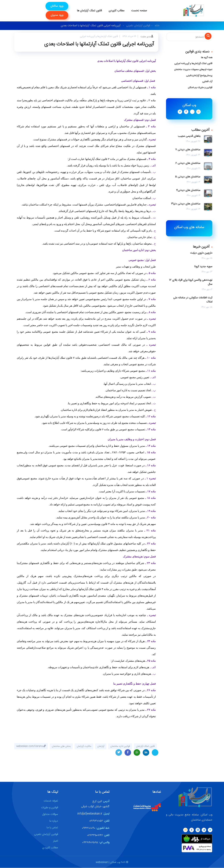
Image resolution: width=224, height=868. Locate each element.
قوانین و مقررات (50, 808)
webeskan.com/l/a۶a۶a (31, 746)
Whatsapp (137, 753)
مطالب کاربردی (116, 11)
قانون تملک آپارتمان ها (89, 11)
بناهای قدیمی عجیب (189, 136)
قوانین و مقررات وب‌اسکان (200, 88)
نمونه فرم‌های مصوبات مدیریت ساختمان (193, 70)
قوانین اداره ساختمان (120, 746)
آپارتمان (101, 746)
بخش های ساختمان (61, 746)
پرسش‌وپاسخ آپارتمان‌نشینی (199, 76)
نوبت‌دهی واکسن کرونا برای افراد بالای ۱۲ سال (191, 282)
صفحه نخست (139, 11)
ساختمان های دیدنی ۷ (188, 150)
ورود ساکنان (57, 6)
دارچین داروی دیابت (201, 253)
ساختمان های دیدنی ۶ (188, 163)
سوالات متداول (50, 814)
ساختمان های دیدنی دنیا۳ (186, 204)
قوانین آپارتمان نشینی (138, 26)
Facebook (128, 753)
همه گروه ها (207, 58)
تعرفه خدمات (51, 801)
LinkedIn (146, 753)
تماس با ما (52, 828)
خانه (157, 26)
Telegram (155, 753)
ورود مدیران (57, 15)
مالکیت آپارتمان (84, 746)
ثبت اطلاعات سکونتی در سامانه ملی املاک (193, 300)
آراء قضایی (207, 82)
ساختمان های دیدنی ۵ (188, 177)
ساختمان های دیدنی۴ (188, 190)
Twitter (119, 753)
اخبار (56, 841)
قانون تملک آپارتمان (145, 746)
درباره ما (54, 821)
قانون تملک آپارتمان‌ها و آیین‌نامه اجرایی (193, 64)
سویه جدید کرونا (203, 267)
